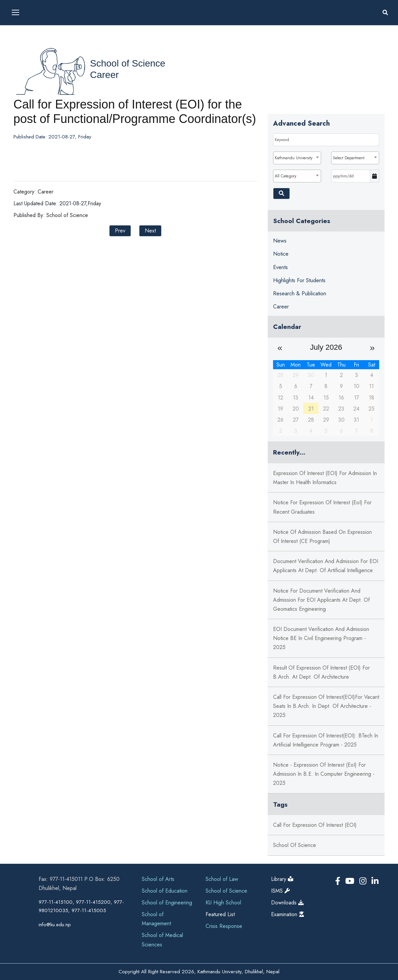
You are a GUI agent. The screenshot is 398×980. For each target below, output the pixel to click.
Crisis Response (224, 926)
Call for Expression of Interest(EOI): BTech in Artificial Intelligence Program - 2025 (326, 740)
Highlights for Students (299, 280)
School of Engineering (167, 903)
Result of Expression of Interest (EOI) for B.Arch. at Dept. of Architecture (321, 672)
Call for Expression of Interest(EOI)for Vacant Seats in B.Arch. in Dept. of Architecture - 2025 (326, 706)
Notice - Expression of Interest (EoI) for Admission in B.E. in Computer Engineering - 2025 (324, 774)
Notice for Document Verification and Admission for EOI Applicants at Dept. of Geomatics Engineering (321, 600)
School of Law (222, 879)
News (280, 241)
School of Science (128, 63)
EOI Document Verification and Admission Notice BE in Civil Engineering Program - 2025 (321, 638)
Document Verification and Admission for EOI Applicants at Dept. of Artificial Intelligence (326, 566)
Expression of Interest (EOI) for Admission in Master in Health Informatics (325, 478)
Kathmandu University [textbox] (294, 158)
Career (104, 75)
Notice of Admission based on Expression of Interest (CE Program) (322, 537)
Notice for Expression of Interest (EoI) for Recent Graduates (322, 507)
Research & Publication (300, 293)
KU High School (223, 903)
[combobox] (297, 158)
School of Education (165, 891)
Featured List (220, 914)
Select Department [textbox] (349, 158)
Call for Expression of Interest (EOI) (315, 825)
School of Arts (158, 879)
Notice (281, 254)
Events (280, 267)
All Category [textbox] (285, 176)
